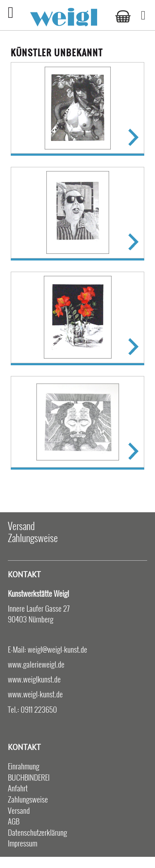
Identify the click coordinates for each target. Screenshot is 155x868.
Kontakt (24, 574)
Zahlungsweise (33, 538)
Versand (21, 526)
